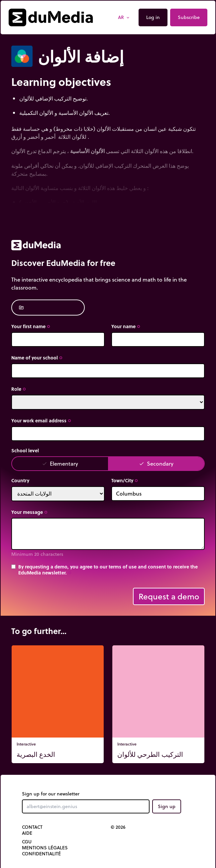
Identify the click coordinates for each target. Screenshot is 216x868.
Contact (32, 827)
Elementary (60, 463)
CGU (27, 842)
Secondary (156, 463)
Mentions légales (45, 848)
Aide (27, 833)
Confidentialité (41, 854)
